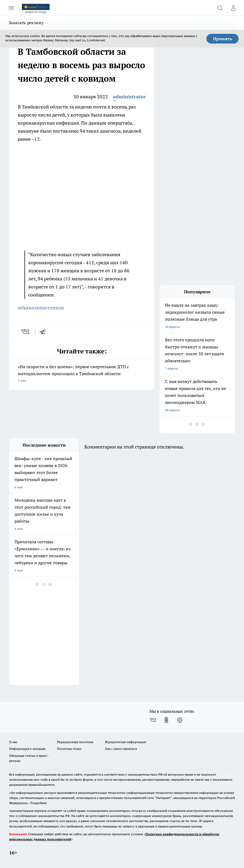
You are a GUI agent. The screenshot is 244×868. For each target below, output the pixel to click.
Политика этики (69, 749)
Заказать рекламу (26, 23)
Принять (223, 39)
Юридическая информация (125, 742)
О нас (13, 742)
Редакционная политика (75, 742)
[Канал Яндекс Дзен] (180, 720)
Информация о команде (27, 749)
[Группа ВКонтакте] (153, 720)
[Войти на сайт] (233, 8)
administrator (129, 97)
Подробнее (38, 803)
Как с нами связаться (121, 749)
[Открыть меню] (11, 8)
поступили (52, 308)
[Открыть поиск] (220, 8)
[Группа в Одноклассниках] (166, 720)
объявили (29, 308)
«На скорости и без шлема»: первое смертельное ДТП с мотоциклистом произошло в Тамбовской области (82, 374)
